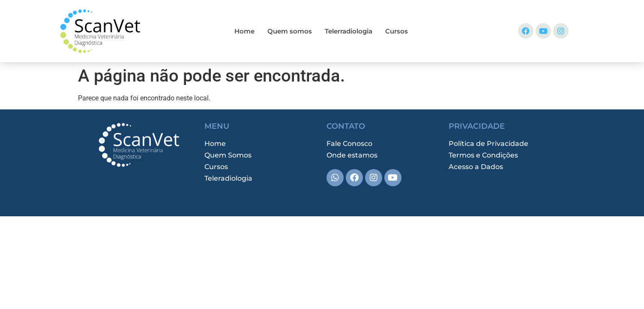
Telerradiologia (349, 31)
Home (244, 31)
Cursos (397, 31)
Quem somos (290, 31)
